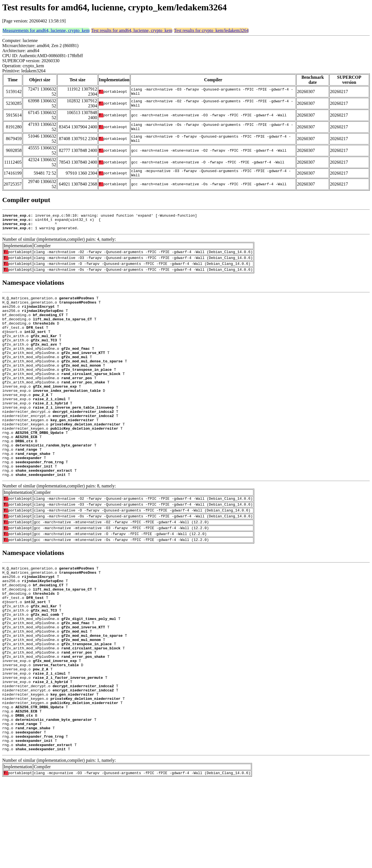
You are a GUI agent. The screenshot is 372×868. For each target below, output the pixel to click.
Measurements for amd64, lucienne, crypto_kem (46, 30)
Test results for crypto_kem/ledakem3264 (211, 30)
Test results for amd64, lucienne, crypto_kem (132, 30)
